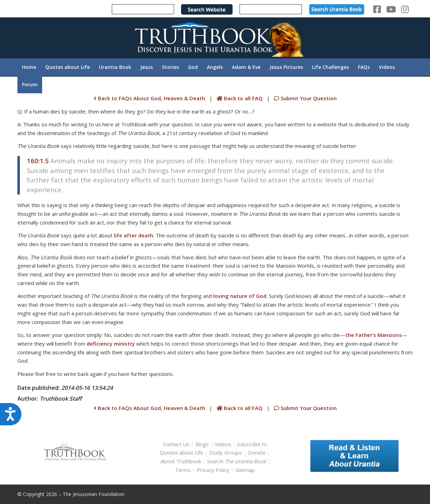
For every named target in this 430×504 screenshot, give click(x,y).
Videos (223, 444)
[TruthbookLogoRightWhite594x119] (215, 38)
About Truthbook (181, 461)
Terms (183, 470)
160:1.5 (38, 161)
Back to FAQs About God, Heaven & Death (149, 98)
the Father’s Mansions (374, 335)
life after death (134, 235)
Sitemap (245, 470)
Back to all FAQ (240, 98)
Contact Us (176, 444)
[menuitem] (29, 67)
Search (237, 461)
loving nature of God (240, 296)
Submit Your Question (305, 98)
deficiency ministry (111, 344)
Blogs (202, 444)
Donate (257, 452)
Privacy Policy (213, 470)
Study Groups (226, 452)
